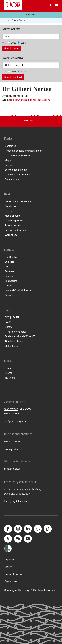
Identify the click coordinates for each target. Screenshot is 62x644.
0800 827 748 (11, 409)
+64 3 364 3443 (12, 442)
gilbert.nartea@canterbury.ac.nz (30, 100)
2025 (14, 43)
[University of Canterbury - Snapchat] (38, 529)
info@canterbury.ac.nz (15, 421)
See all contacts (12, 469)
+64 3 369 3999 (12, 413)
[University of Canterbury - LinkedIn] (28, 529)
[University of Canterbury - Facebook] (8, 529)
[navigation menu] (56, 6)
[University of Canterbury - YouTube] (28, 539)
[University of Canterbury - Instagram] (18, 529)
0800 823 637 (23, 494)
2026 (23, 43)
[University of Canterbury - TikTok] (48, 529)
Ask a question (11, 449)
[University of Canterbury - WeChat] (18, 539)
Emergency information (16, 501)
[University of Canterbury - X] (8, 539)
